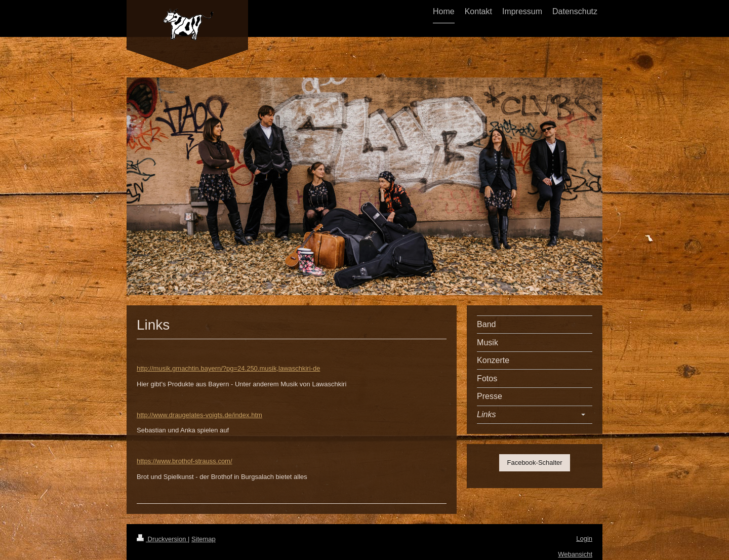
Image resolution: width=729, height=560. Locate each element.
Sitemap (204, 539)
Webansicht (575, 554)
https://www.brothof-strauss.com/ (185, 461)
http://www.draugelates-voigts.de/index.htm (199, 415)
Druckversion (162, 539)
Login (584, 538)
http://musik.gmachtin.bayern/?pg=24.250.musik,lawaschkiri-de (228, 368)
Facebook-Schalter (534, 463)
